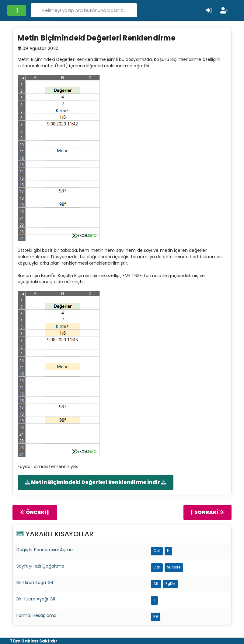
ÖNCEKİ (35, 512)
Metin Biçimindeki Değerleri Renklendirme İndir (96, 482)
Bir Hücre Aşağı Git (36, 599)
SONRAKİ (207, 512)
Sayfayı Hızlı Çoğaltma (40, 566)
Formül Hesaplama (37, 615)
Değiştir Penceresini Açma (45, 550)
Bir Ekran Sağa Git (35, 582)
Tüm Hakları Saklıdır (34, 641)
